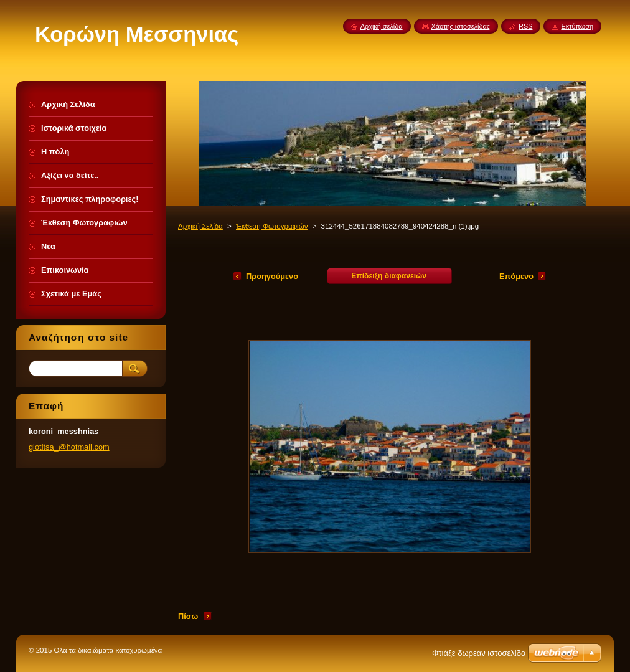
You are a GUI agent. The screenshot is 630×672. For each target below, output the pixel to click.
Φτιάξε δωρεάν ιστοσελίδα (479, 653)
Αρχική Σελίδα (200, 226)
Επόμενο (516, 276)
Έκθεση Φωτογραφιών (272, 226)
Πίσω (188, 616)
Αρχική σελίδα (382, 26)
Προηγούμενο (272, 276)
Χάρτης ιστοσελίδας (461, 26)
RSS (525, 26)
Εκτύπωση (577, 26)
